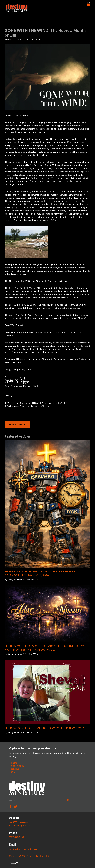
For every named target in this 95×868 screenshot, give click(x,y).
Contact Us (18, 766)
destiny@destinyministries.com (24, 849)
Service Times (18, 769)
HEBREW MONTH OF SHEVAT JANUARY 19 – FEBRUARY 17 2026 (45, 728)
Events (15, 772)
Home (14, 763)
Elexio (14, 863)
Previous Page (17, 424)
